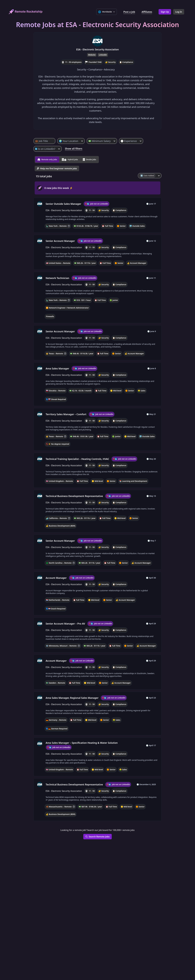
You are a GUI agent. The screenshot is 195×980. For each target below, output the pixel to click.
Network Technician (57, 277)
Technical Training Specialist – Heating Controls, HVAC (77, 458)
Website (92, 55)
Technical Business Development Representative (74, 495)
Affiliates (147, 12)
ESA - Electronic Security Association (97, 49)
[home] (26, 12)
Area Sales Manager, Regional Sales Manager (72, 697)
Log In (179, 12)
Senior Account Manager (60, 240)
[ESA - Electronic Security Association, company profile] (40, 203)
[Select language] (107, 12)
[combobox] (35, 141)
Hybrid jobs (70, 159)
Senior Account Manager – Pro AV (65, 623)
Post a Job (129, 12)
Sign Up (165, 12)
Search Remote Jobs (97, 836)
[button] (97, 214)
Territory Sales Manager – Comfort (66, 413)
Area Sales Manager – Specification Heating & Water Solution (82, 742)
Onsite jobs (90, 159)
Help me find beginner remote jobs (57, 167)
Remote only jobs (47, 159)
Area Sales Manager (57, 367)
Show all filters (74, 149)
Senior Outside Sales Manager (63, 203)
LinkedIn (103, 55)
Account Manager (56, 577)
